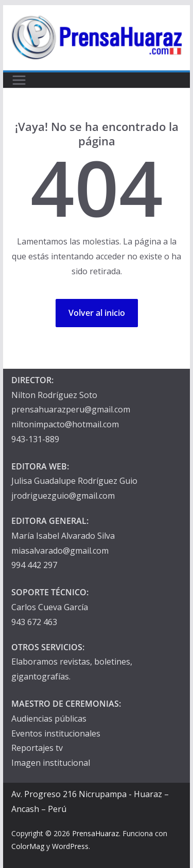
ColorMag (28, 846)
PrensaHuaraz (95, 833)
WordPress (70, 846)
